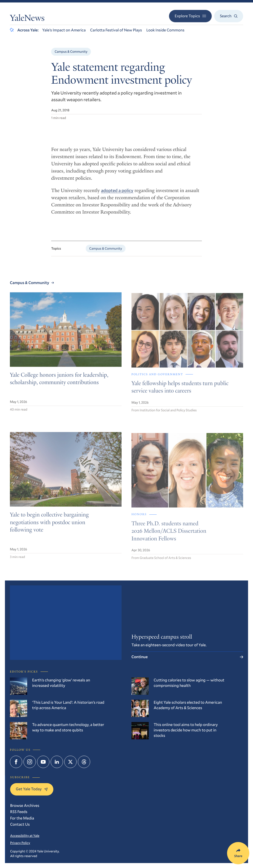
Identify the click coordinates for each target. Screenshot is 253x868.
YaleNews (27, 19)
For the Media (22, 818)
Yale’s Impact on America (64, 30)
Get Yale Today (32, 789)
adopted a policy (117, 194)
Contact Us (20, 824)
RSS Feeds (19, 812)
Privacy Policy (20, 843)
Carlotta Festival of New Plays (116, 30)
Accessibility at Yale (25, 836)
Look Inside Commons (165, 30)
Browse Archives (25, 806)
